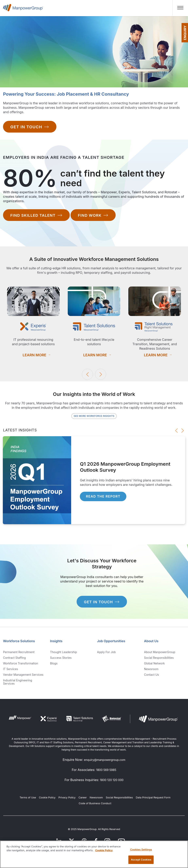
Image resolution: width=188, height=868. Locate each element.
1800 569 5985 (106, 771)
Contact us (152, 676)
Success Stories (61, 659)
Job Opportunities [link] (111, 642)
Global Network (154, 665)
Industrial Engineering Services (18, 683)
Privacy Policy (67, 799)
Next (101, 374)
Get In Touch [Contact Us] (30, 127)
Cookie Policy (47, 799)
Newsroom (151, 670)
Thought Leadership (64, 654)
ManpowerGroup (23, 9)
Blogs (54, 665)
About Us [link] (151, 642)
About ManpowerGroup (160, 654)
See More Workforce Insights (94, 416)
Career (83, 799)
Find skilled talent (38, 216)
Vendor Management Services (23, 676)
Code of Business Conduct (95, 805)
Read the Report (106, 497)
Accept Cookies (141, 860)
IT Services (11, 670)
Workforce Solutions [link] (19, 642)
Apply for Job (106, 654)
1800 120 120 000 (112, 782)
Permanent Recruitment (19, 654)
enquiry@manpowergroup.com (105, 761)
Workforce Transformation (21, 665)
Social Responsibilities (159, 659)
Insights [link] (56, 642)
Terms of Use (28, 799)
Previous (87, 374)
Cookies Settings (141, 849)
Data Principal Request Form (153, 799)
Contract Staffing (14, 659)
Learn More (34, 355)
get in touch (102, 604)
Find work (97, 216)
